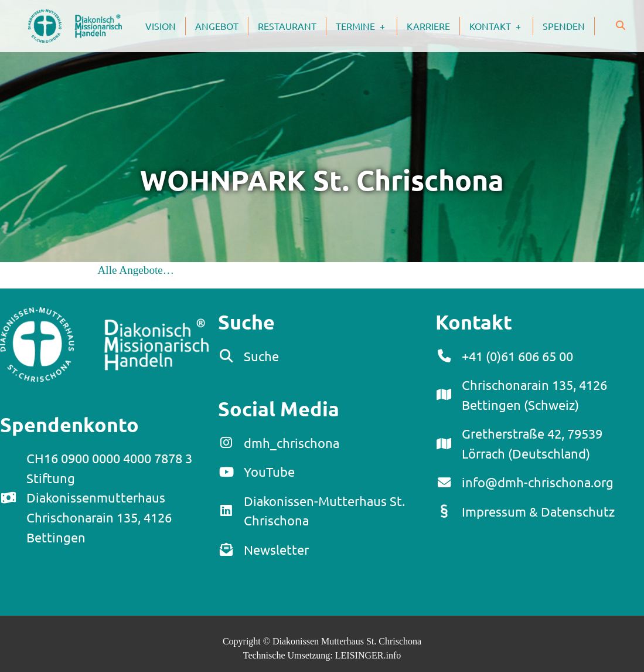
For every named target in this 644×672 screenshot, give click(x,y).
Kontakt (501, 26)
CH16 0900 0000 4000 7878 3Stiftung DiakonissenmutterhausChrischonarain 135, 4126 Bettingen (109, 497)
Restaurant (287, 26)
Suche (261, 356)
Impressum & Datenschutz (538, 511)
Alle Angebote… (136, 270)
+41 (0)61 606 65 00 (517, 356)
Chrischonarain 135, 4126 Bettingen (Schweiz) (534, 395)
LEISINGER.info (368, 655)
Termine (366, 26)
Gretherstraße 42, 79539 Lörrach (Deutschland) (532, 443)
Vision (161, 26)
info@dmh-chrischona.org (538, 482)
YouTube (269, 471)
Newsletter (276, 549)
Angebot (217, 26)
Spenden (564, 26)
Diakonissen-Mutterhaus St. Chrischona (324, 511)
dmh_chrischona (292, 443)
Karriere (428, 26)
